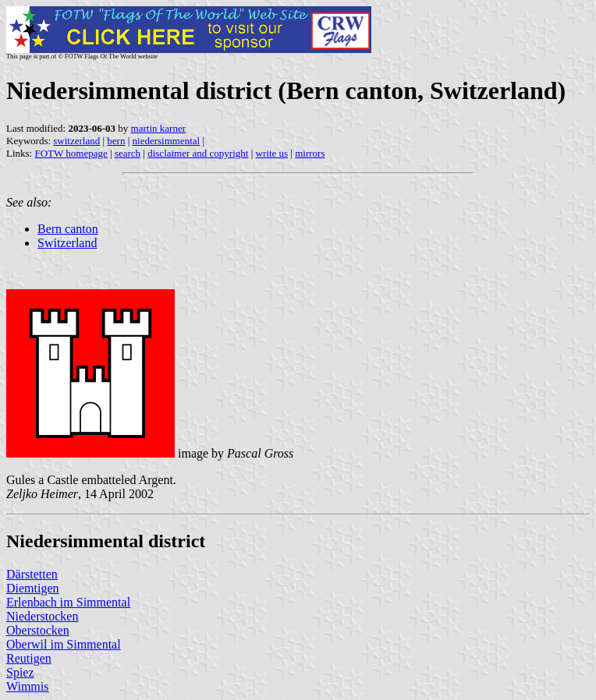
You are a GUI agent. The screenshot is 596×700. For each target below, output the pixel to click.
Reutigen (29, 658)
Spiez (20, 672)
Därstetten (32, 574)
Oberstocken (38, 630)
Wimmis (27, 686)
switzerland (76, 141)
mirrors (310, 153)
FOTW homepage (71, 153)
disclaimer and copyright (198, 153)
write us (272, 153)
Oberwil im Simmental (64, 644)
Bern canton (68, 229)
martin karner (158, 128)
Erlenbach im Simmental (68, 602)
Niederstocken (42, 616)
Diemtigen (33, 588)
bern (116, 141)
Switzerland (67, 243)
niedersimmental (167, 141)
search (128, 153)
